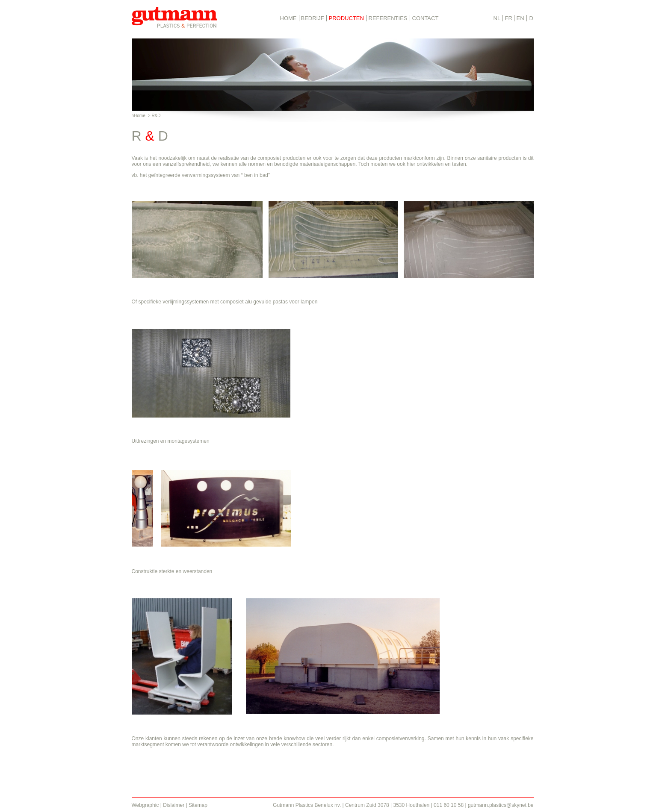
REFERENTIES (388, 18)
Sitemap (198, 805)
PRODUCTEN (346, 18)
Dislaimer (174, 805)
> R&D (154, 116)
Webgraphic (145, 805)
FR (509, 18)
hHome (139, 116)
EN (520, 18)
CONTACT (426, 18)
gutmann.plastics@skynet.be (501, 805)
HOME (288, 18)
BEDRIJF (313, 18)
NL (497, 18)
